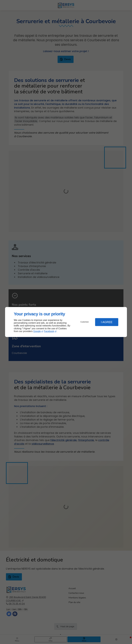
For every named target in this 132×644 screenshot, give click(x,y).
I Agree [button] (107, 322)
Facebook (49, 331)
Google (37, 331)
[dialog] (66, 322)
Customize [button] (85, 322)
